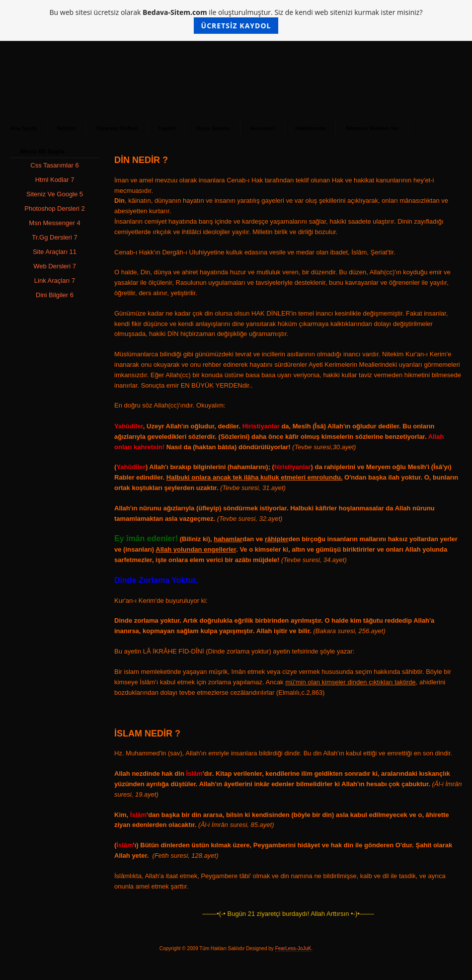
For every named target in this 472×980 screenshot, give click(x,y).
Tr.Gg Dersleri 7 (54, 237)
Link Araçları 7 (55, 281)
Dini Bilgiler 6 (55, 295)
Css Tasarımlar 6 (54, 165)
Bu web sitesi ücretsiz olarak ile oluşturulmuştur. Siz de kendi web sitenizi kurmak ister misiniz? (236, 21)
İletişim (66, 128)
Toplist (167, 128)
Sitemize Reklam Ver (372, 128)
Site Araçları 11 (55, 252)
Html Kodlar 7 (55, 180)
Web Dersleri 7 (55, 266)
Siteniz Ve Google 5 (55, 194)
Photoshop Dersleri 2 (54, 208)
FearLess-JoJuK (293, 948)
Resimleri (263, 128)
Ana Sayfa (23, 128)
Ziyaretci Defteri (117, 128)
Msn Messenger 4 (54, 223)
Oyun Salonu (213, 128)
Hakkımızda (310, 128)
